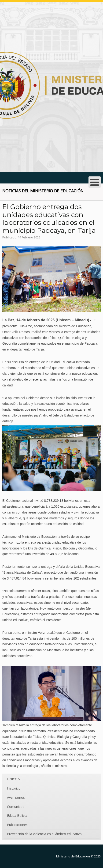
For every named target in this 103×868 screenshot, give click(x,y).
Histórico (14, 788)
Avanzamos (16, 797)
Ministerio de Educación (73, 856)
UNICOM (14, 779)
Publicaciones (17, 825)
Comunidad (16, 807)
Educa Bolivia (17, 815)
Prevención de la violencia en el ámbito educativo (44, 834)
